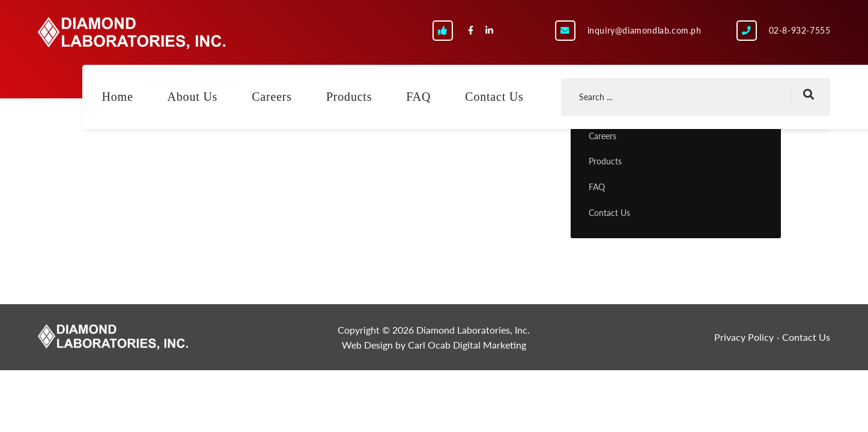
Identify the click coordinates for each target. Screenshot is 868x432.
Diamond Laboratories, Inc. (132, 33)
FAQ (418, 97)
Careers (272, 97)
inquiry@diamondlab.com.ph (645, 30)
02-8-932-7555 (800, 30)
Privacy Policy (744, 337)
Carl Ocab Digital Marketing (467, 345)
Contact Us (494, 97)
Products (349, 97)
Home (118, 97)
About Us (193, 97)
